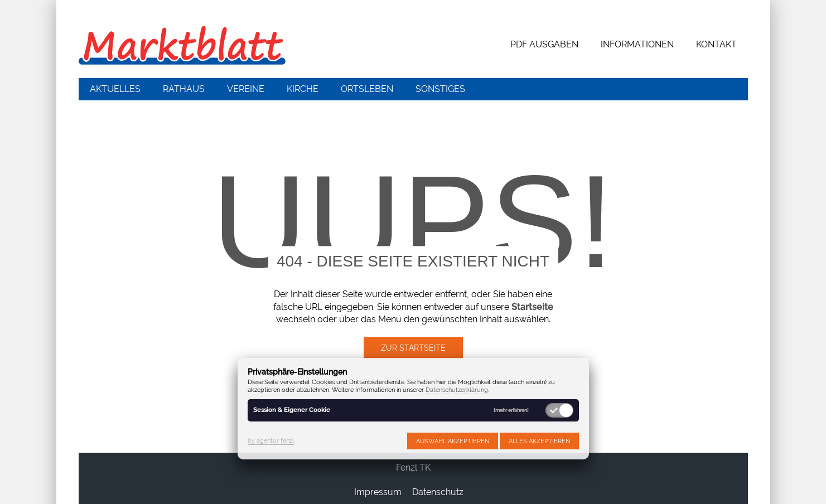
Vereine (246, 89)
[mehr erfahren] (511, 411)
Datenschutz (438, 492)
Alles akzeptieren (539, 441)
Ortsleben (367, 89)
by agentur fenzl (271, 440)
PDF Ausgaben (544, 44)
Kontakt (716, 44)
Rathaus (184, 89)
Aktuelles (115, 89)
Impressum (378, 492)
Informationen (637, 44)
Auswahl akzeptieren (453, 441)
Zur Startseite (413, 348)
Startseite (532, 307)
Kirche (303, 89)
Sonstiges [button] (440, 89)
